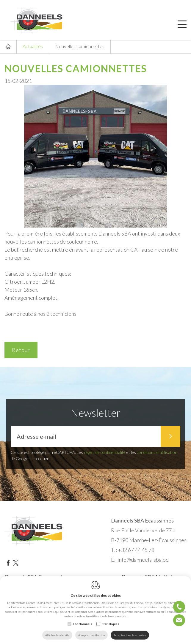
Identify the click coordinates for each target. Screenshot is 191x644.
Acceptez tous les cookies (130, 635)
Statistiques (110, 624)
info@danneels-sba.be (143, 560)
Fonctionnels (82, 624)
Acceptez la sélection (91, 635)
